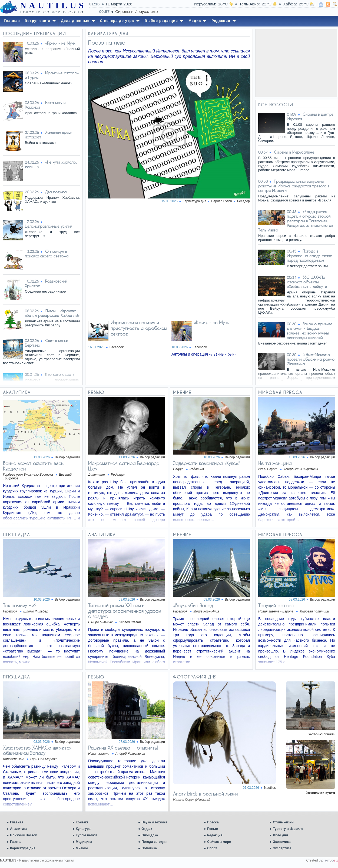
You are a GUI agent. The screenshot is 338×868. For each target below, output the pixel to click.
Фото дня (280, 835)
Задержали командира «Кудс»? (207, 463)
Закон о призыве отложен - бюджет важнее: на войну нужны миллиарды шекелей (310, 331)
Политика (149, 848)
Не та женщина (275, 463)
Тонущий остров (276, 605)
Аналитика (19, 829)
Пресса (213, 822)
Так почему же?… (22, 605)
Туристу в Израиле (288, 829)
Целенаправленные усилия (49, 226)
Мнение (82, 848)
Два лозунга (56, 192)
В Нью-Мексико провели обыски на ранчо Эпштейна (311, 359)
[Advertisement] (297, 63)
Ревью (212, 829)
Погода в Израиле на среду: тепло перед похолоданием (310, 256)
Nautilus (270, 788)
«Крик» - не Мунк (60, 43)
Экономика (282, 842)
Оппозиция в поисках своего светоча (47, 254)
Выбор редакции (67, 457)
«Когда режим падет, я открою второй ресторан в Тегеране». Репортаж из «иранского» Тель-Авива (296, 221)
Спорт (212, 848)
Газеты (16, 842)
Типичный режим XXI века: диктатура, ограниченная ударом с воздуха (125, 611)
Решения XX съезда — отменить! (123, 748)
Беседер (243, 201)
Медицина (84, 842)
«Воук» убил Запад (193, 605)
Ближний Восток (23, 835)
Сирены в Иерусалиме (294, 152)
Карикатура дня (23, 848)
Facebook (117, 347)
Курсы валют (86, 835)
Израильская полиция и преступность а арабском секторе (139, 328)
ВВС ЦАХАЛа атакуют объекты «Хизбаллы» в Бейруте (307, 282)
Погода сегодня (154, 842)
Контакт (82, 822)
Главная (17, 822)
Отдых (147, 829)
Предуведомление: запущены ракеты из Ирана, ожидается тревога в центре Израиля (294, 186)
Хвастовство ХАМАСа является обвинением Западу (37, 750)
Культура (83, 829)
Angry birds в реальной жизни (205, 794)
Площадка (150, 835)
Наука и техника (154, 822)
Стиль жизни (283, 822)
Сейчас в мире (219, 842)
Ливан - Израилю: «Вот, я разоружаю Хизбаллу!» (52, 313)
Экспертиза (282, 848)
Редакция (215, 835)
